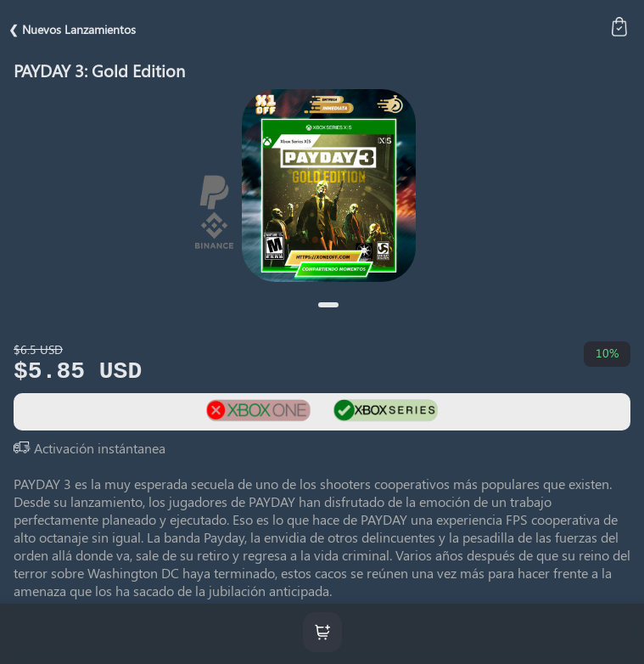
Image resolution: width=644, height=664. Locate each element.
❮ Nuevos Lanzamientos (72, 29)
